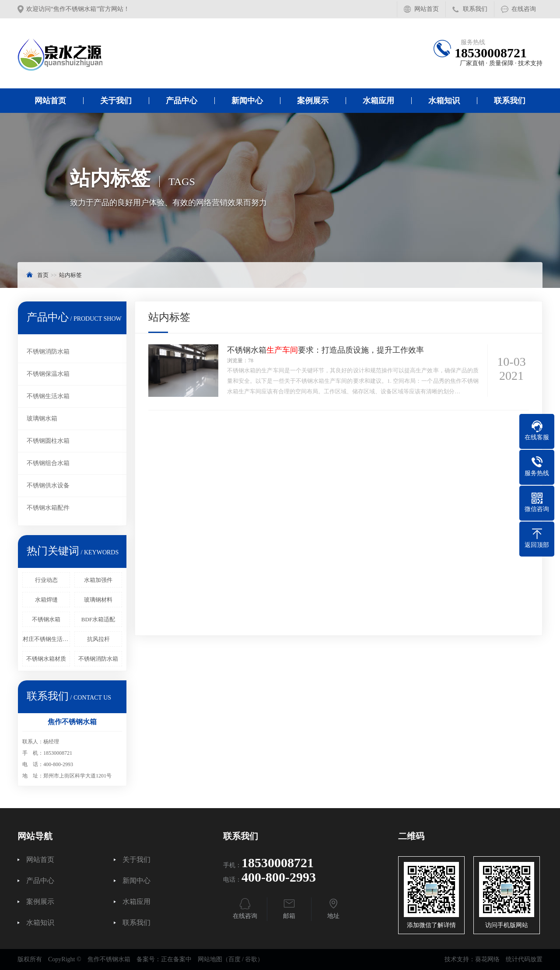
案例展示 (313, 101)
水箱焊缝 (46, 600)
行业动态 (46, 580)
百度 (234, 959)
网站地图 (210, 959)
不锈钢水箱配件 (48, 508)
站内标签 (70, 275)
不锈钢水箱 (46, 619)
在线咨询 (524, 9)
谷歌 (251, 959)
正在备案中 (176, 959)
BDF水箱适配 (98, 619)
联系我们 (475, 9)
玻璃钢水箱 (42, 418)
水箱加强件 (98, 580)
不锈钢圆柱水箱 (48, 441)
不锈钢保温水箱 (48, 374)
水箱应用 (378, 101)
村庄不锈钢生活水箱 (46, 639)
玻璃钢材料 (98, 600)
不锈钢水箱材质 (46, 659)
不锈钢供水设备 (48, 485)
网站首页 (427, 9)
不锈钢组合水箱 (48, 463)
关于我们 (116, 101)
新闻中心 (247, 101)
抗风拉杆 (98, 639)
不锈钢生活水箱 (48, 396)
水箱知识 (444, 101)
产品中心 (182, 101)
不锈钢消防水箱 (48, 352)
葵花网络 (487, 959)
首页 (43, 275)
